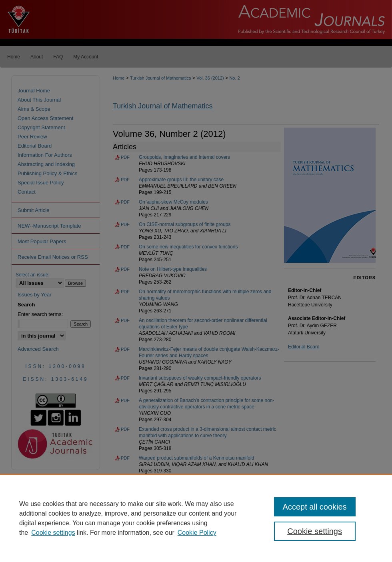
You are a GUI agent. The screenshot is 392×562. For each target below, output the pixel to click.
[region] (196, 518)
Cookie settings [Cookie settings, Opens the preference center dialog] (315, 531)
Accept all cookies (315, 507)
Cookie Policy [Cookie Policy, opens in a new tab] (197, 533)
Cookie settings (53, 533)
